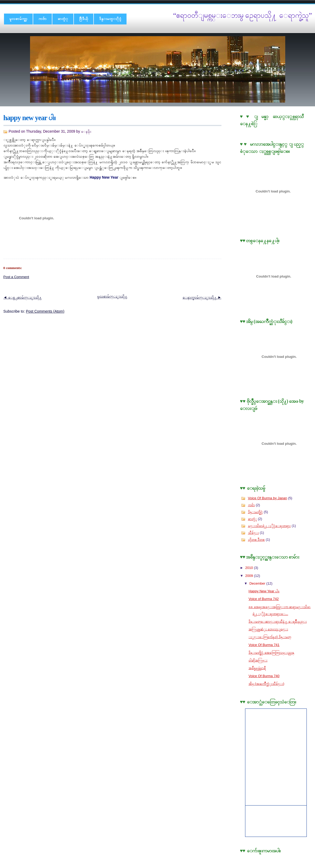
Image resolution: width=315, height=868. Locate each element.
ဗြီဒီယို (84, 19)
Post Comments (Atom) (45, 311)
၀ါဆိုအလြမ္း (258, 660)
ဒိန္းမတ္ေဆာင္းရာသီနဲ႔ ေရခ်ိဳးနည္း (278, 621)
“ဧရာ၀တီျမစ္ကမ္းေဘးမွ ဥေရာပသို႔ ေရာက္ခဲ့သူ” (242, 15)
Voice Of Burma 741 (264, 645)
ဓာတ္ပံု (63, 19)
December (258, 583)
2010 (250, 568)
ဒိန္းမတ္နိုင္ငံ (255, 512)
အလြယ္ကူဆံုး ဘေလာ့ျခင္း (268, 629)
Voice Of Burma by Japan (268, 498)
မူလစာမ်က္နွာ (18, 19)
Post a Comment (16, 277)
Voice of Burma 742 (264, 599)
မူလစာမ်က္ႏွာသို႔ (112, 296)
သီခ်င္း (253, 533)
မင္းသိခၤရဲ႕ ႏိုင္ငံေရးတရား (269, 526)
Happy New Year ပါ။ (30, 118)
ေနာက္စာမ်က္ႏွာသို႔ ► (202, 297)
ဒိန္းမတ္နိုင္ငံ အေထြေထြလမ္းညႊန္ (271, 653)
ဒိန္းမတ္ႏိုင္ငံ (110, 19)
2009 (250, 576)
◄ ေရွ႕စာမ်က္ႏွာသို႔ (23, 297)
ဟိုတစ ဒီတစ (257, 540)
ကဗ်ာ (43, 19)
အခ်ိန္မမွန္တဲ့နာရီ (257, 668)
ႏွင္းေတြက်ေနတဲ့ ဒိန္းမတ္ (270, 637)
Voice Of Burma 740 (264, 676)
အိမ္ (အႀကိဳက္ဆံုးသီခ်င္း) (266, 684)
